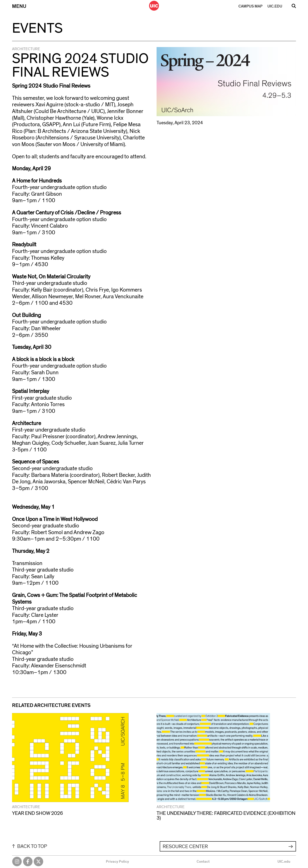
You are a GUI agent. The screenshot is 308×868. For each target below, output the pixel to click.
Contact (203, 862)
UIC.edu (284, 862)
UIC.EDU (275, 6)
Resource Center (185, 847)
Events (37, 28)
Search (294, 7)
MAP (250, 6)
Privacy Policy (117, 862)
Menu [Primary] (19, 6)
